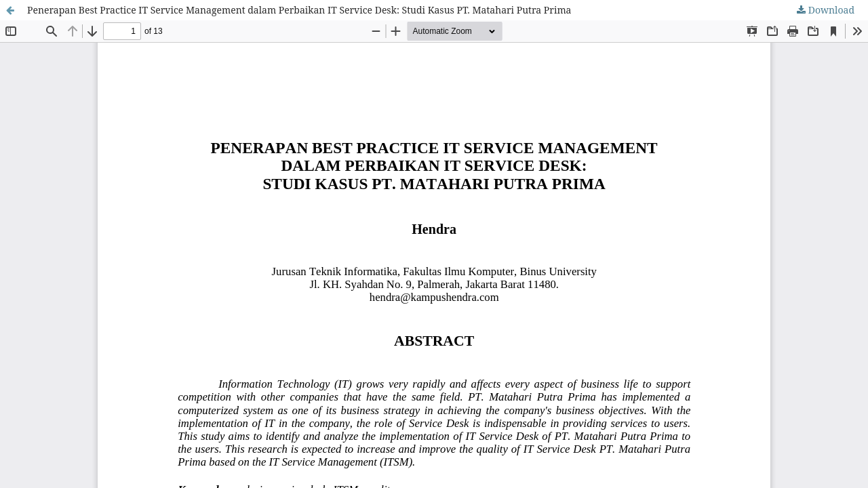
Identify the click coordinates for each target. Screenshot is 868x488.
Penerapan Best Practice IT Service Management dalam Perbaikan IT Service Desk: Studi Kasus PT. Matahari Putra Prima (299, 10)
